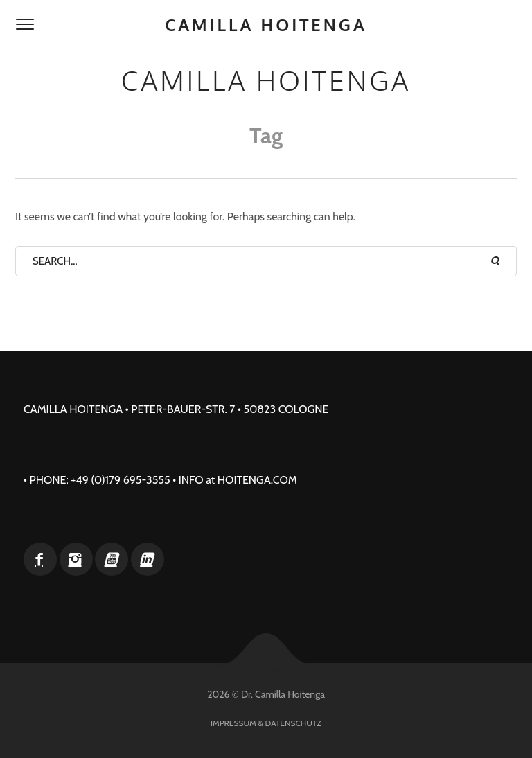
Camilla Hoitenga (266, 25)
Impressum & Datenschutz (266, 723)
